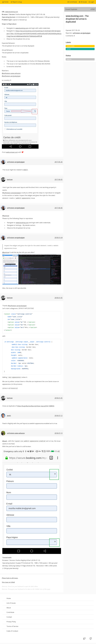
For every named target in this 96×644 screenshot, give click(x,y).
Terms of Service (12, 626)
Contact (9, 617)
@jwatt (5, 441)
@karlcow (6, 216)
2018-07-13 (58, 433)
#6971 (26, 170)
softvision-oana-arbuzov (16, 433)
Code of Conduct (12, 631)
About (9, 608)
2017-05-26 (58, 162)
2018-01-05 (58, 298)
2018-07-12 (58, 416)
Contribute (10, 612)
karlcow (10, 179)
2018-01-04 (58, 238)
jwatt (9, 416)
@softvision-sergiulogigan (11, 76)
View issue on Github (8, 582)
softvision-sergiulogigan (16, 162)
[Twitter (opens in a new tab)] (84, 639)
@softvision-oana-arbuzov (11, 73)
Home (9, 598)
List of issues (11, 603)
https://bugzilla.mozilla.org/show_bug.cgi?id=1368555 (36, 406)
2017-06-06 (58, 208)
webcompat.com (12, 152)
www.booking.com (12, 12)
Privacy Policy (11, 622)
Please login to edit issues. (10, 578)
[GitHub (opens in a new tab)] (91, 639)
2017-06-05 (58, 179)
